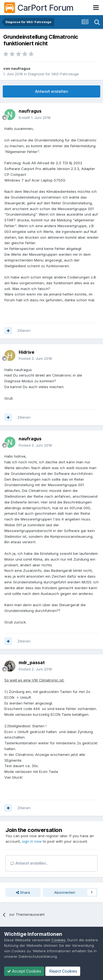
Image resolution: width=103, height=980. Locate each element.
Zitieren (24, 330)
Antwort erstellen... (29, 863)
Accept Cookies (24, 971)
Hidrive (27, 352)
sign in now (32, 841)
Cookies (58, 940)
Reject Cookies (63, 971)
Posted (35, 358)
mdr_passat (32, 662)
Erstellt (35, 118)
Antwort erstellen (52, 91)
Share (23, 892)
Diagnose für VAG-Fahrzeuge (53, 74)
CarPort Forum (39, 8)
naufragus (21, 68)
